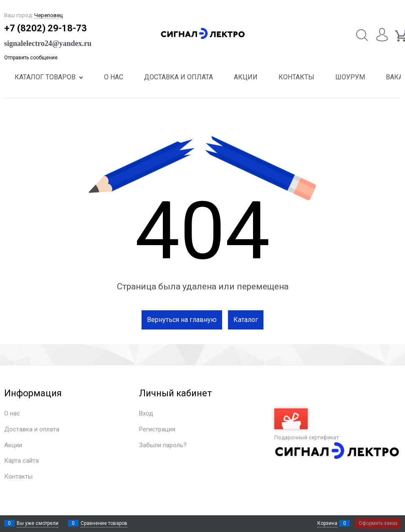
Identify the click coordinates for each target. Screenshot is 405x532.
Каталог (246, 320)
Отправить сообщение (31, 58)
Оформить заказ (378, 523)
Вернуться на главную (182, 320)
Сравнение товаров (104, 523)
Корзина (327, 523)
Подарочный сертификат (307, 424)
